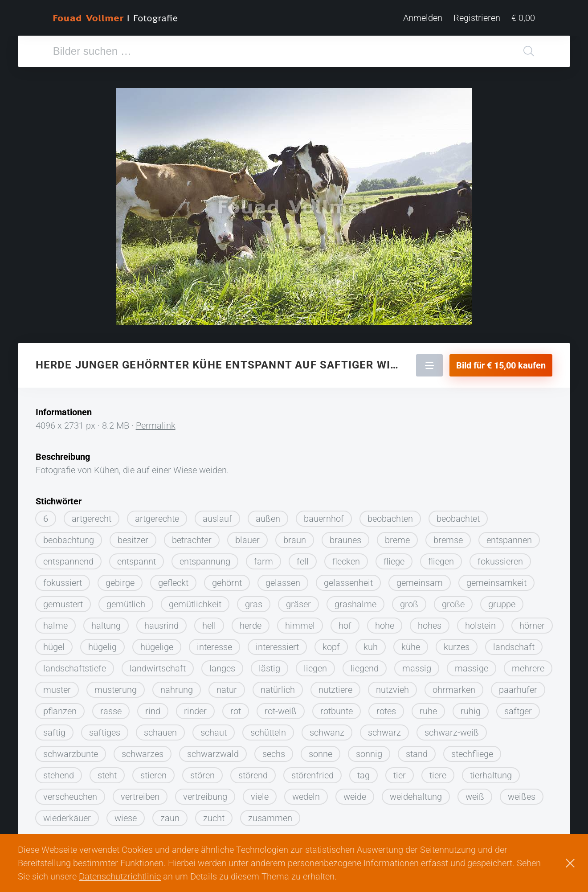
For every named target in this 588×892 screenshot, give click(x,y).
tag (363, 772)
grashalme (355, 601)
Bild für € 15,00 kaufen (501, 362)
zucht (214, 814)
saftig (54, 729)
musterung (116, 686)
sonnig (369, 750)
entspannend (68, 558)
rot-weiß (281, 708)
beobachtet (458, 515)
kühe (411, 643)
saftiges (105, 729)
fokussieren (500, 558)
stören (202, 772)
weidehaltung (416, 793)
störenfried (312, 772)
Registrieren (477, 18)
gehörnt (227, 579)
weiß (475, 793)
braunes (345, 536)
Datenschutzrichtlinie (120, 876)
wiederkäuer (67, 814)
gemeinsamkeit (496, 579)
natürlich (278, 686)
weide (355, 793)
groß (409, 601)
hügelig (102, 643)
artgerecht (92, 515)
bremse (448, 536)
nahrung (177, 686)
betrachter (192, 536)
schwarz (384, 729)
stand (417, 750)
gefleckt (173, 579)
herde (251, 622)
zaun (170, 814)
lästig (269, 665)
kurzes (457, 643)
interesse (214, 643)
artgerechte (157, 515)
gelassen (283, 579)
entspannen (509, 536)
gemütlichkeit (195, 601)
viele (260, 793)
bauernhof (324, 515)
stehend (59, 772)
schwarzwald (213, 750)
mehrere (528, 665)
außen (268, 515)
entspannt (137, 558)
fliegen (441, 558)
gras (254, 601)
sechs (274, 750)
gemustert (63, 601)
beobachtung (69, 536)
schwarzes (143, 750)
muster (57, 686)
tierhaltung (491, 772)
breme (397, 536)
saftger (518, 708)
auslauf (217, 515)
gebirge (120, 579)
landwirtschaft (158, 665)
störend (253, 772)
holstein (480, 622)
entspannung (205, 558)
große (453, 601)
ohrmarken (454, 686)
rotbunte (337, 708)
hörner (532, 622)
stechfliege (472, 750)
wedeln (306, 793)
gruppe (502, 601)
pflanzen (60, 708)
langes (222, 665)
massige (472, 665)
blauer (247, 536)
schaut (214, 729)
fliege (394, 558)
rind (153, 708)
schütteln (268, 729)
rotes (386, 708)
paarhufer (518, 686)
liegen (315, 665)
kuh (371, 643)
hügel (54, 643)
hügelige (157, 643)
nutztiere (335, 686)
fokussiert (63, 579)
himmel (300, 622)
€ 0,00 (523, 18)
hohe (385, 622)
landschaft (514, 643)
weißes (522, 793)
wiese (126, 814)
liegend (365, 665)
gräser (298, 601)
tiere (438, 772)
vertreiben (140, 793)
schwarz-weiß (452, 729)
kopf (331, 643)
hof (345, 622)
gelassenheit (348, 579)
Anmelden (423, 18)
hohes (430, 622)
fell (303, 558)
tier (400, 772)
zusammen (270, 814)
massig (417, 665)
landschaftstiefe (75, 665)
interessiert (277, 643)
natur (227, 686)
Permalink (156, 422)
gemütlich (126, 601)
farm (263, 558)
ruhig (471, 708)
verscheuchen (70, 793)
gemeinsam (420, 579)
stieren (153, 772)
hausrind (161, 622)
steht (107, 772)
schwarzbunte (71, 750)
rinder (195, 708)
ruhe (428, 708)
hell (209, 622)
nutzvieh (392, 686)
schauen (160, 729)
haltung (106, 622)
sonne (321, 750)
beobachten (390, 515)
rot (236, 708)
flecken (346, 558)
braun (295, 536)
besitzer (133, 536)
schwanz (327, 729)
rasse (111, 708)
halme (55, 622)
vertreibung (205, 793)
